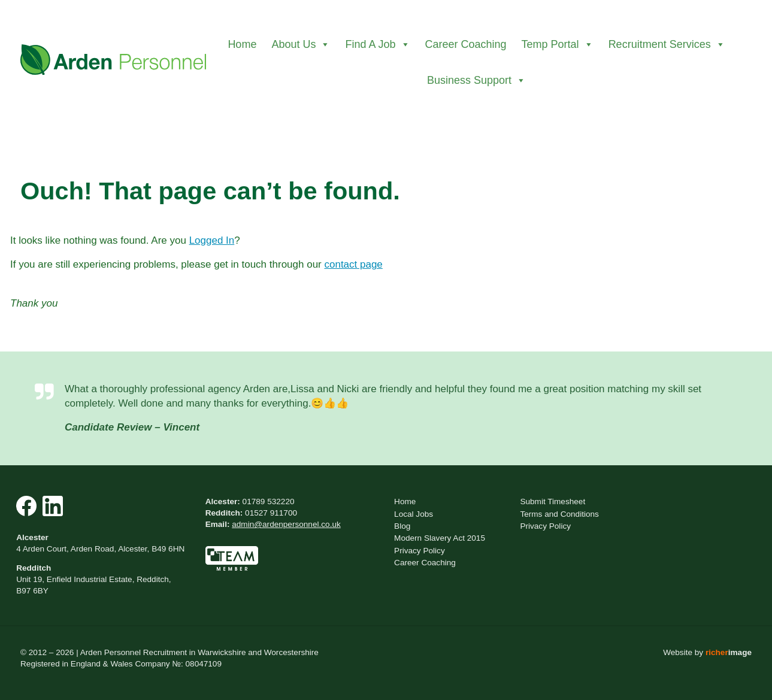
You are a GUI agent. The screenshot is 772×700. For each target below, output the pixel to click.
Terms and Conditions (559, 514)
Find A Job (377, 44)
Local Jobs (414, 514)
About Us (301, 44)
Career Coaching (466, 44)
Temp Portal (558, 44)
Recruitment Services (667, 44)
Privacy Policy (420, 551)
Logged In (212, 240)
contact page (353, 264)
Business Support (476, 80)
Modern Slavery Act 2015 (440, 538)
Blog (402, 526)
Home (242, 44)
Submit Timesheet (552, 501)
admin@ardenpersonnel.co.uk (286, 524)
